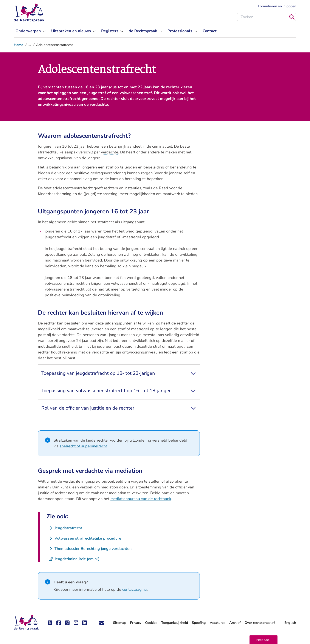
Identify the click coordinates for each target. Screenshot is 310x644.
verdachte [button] (110, 152)
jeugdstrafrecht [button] (58, 237)
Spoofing (199, 623)
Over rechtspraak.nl (260, 623)
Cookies (151, 623)
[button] (263, 640)
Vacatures (218, 623)
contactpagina (135, 589)
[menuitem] (31, 31)
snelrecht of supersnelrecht (83, 446)
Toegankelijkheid (175, 623)
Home (19, 45)
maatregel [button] (140, 329)
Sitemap (120, 623)
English (290, 623)
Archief (235, 623)
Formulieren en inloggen (277, 6)
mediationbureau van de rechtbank (141, 499)
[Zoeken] (292, 17)
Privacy (136, 623)
